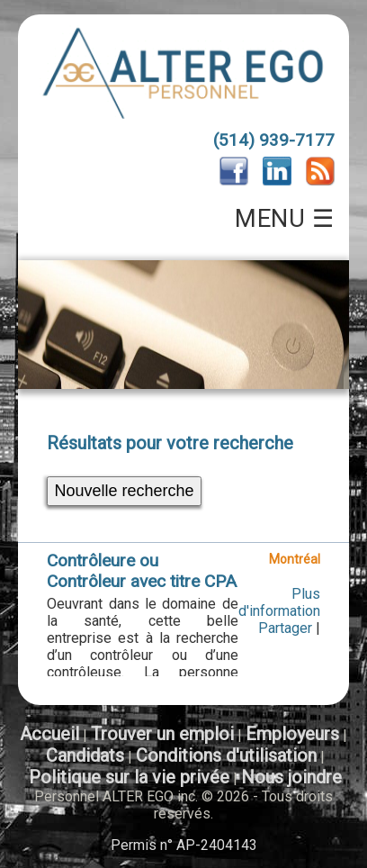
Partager (285, 628)
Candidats (85, 755)
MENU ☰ (284, 219)
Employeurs (292, 734)
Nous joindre (291, 777)
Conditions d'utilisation (226, 755)
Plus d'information (279, 602)
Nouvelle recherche (124, 491)
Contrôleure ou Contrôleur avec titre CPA (142, 571)
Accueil (49, 734)
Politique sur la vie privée (129, 777)
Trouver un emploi (162, 734)
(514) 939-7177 (274, 140)
